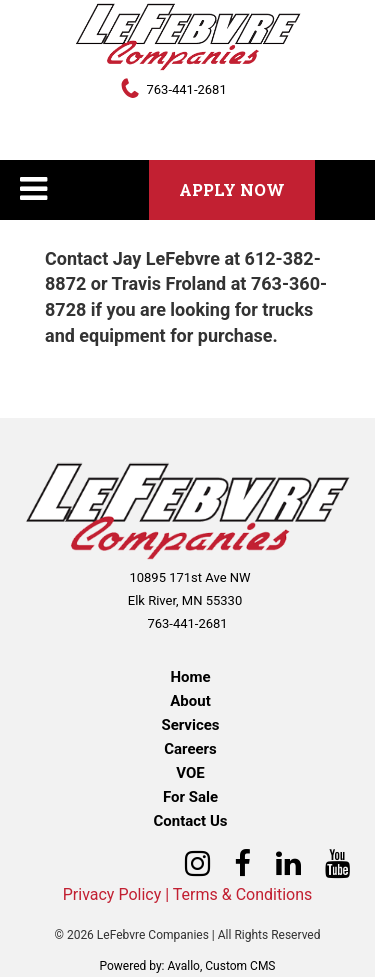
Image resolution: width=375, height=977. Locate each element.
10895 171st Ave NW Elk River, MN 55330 (189, 589)
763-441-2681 (186, 89)
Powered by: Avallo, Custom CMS (187, 966)
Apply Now (232, 189)
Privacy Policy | (116, 894)
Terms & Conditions (243, 894)
